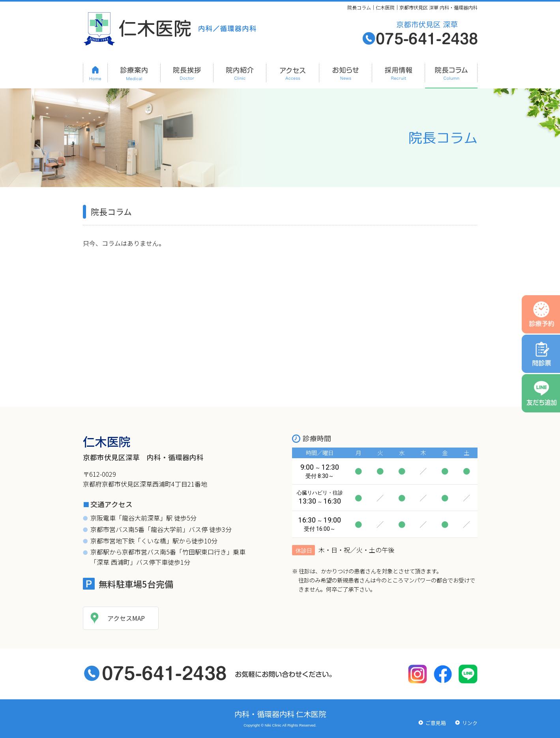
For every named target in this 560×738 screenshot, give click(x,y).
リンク (470, 723)
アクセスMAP (126, 618)
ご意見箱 (436, 723)
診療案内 (134, 72)
